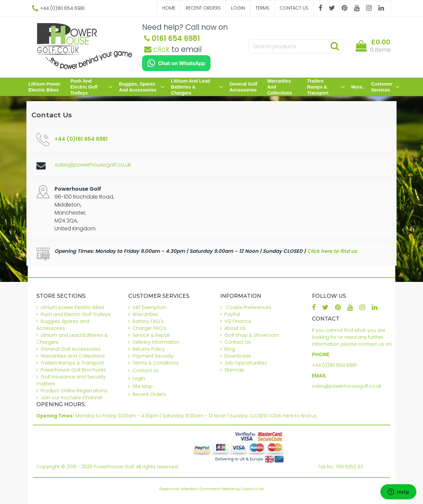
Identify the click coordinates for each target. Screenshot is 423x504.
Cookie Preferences (249, 307)
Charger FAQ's (149, 328)
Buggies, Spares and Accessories (142, 87)
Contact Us (294, 8)
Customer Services (385, 87)
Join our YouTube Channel (71, 398)
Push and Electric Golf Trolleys (92, 87)
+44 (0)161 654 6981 (334, 365)
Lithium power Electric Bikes (44, 87)
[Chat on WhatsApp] (176, 63)
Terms (262, 8)
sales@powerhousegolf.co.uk (93, 165)
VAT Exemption (150, 307)
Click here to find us (332, 251)
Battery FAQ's (148, 321)
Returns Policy (149, 349)
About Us (235, 328)
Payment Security (153, 356)
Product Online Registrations (74, 391)
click (157, 49)
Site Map (143, 386)
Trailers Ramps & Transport (326, 87)
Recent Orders (203, 8)
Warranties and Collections (279, 87)
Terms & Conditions (156, 363)
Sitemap (234, 370)
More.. (358, 87)
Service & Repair (151, 335)
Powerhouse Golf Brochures (73, 370)
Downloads (238, 356)
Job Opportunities (246, 363)
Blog (230, 349)
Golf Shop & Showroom (252, 335)
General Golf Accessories (243, 87)
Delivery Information (156, 342)
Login (238, 8)
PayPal (232, 314)
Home (169, 8)
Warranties (145, 314)
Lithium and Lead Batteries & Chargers (197, 87)
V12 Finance (238, 321)
